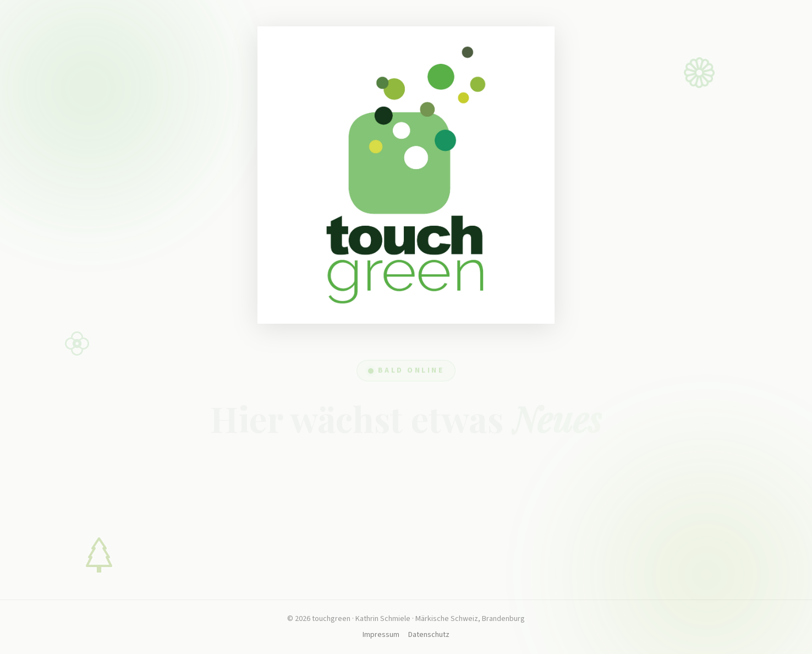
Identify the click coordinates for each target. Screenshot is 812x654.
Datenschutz (429, 635)
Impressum (381, 635)
